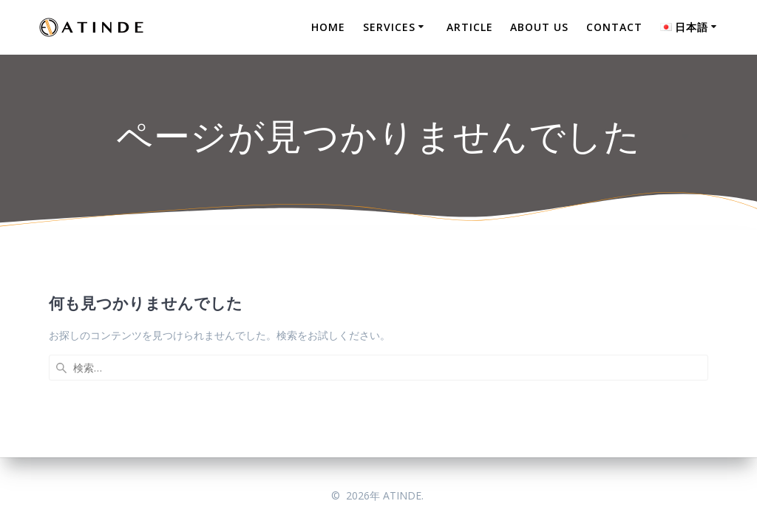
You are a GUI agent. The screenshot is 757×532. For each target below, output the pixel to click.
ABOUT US (539, 27)
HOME (328, 27)
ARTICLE (470, 27)
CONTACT (614, 27)
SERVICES (389, 27)
